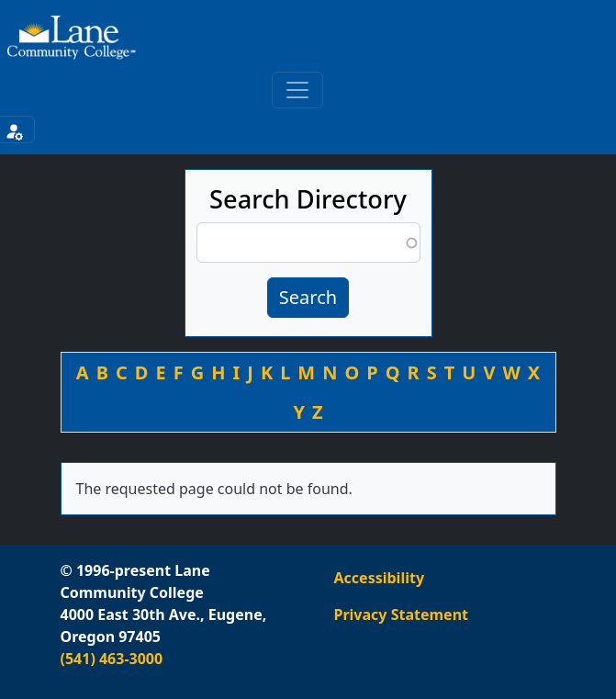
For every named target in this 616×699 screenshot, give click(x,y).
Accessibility (380, 578)
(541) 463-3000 (112, 659)
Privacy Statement (401, 614)
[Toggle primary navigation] (297, 90)
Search (308, 297)
